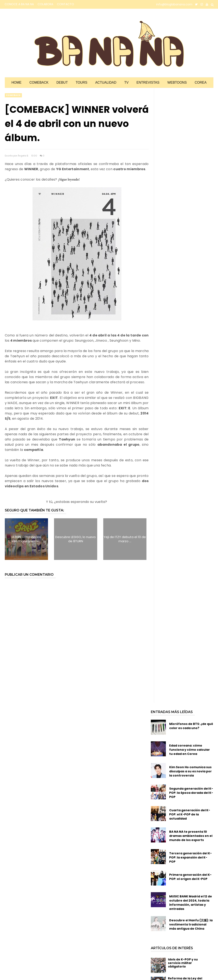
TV (126, 82)
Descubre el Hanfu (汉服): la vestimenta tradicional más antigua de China (191, 924)
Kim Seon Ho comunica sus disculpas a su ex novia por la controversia (190, 771)
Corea (201, 82)
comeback (13, 95)
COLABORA (45, 4)
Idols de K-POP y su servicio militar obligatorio (183, 963)
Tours (82, 82)
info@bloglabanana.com (174, 4)
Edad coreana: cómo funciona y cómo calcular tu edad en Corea (190, 750)
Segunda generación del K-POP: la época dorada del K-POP (191, 793)
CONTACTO (66, 4)
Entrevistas (148, 82)
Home (16, 82)
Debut (62, 82)
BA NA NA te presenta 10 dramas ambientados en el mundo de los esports (191, 836)
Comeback (39, 82)
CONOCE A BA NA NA (19, 4)
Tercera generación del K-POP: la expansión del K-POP (190, 857)
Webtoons (177, 82)
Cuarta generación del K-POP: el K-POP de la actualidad (190, 814)
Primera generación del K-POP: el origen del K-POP (190, 877)
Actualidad (106, 82)
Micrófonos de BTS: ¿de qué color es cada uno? (191, 726)
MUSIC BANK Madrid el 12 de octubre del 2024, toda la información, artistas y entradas (191, 903)
